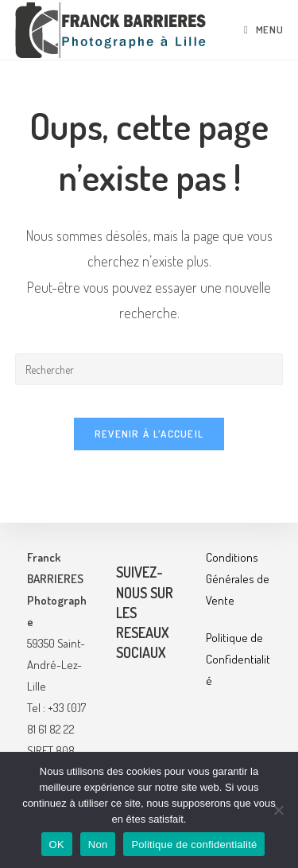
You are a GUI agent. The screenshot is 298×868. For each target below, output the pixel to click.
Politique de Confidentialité (238, 659)
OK (57, 845)
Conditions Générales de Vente (238, 579)
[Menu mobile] (263, 29)
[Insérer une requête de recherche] (149, 369)
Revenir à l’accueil (149, 434)
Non (98, 845)
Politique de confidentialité (194, 845)
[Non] (278, 810)
